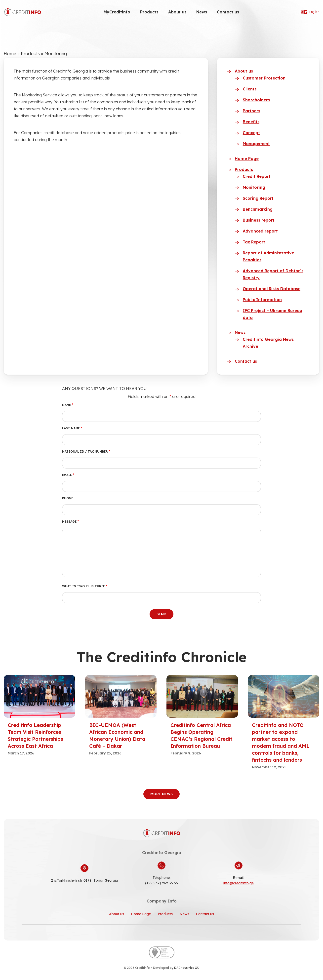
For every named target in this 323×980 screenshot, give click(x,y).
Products (149, 12)
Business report (259, 220)
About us (177, 12)
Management (256, 144)
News (202, 12)
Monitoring (254, 187)
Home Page (247, 158)
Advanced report (260, 231)
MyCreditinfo (117, 12)
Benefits (251, 122)
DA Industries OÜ (187, 968)
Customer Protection (264, 78)
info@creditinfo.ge (239, 883)
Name (68, 405)
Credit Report (257, 176)
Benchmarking (258, 209)
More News (161, 794)
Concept (251, 133)
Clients (250, 89)
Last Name (72, 428)
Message (70, 522)
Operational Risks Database (272, 289)
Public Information (262, 300)
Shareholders (256, 100)
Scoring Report (258, 198)
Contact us (228, 12)
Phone (68, 498)
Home (10, 54)
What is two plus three (85, 586)
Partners (251, 111)
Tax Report (254, 242)
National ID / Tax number (86, 451)
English (310, 12)
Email (68, 475)
